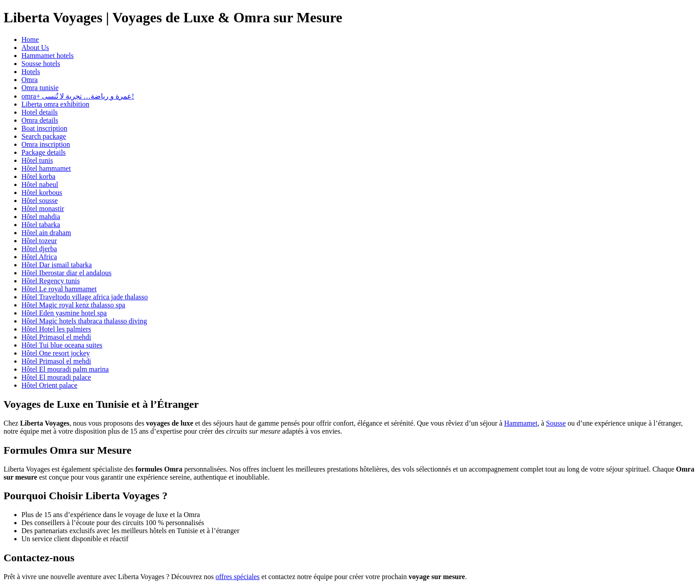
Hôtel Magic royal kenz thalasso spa (73, 305)
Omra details (40, 120)
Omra (29, 80)
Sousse (556, 423)
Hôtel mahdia (41, 217)
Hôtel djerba (39, 249)
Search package (44, 136)
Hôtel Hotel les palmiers (56, 329)
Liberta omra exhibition (55, 104)
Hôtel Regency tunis (51, 281)
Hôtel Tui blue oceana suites (62, 345)
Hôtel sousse (40, 201)
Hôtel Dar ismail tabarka (57, 265)
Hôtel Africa (39, 257)
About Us (35, 48)
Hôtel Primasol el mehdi (56, 337)
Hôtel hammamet (46, 168)
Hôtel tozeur (39, 241)
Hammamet (521, 423)
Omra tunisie (40, 88)
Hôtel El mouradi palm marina (65, 369)
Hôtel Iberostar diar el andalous (67, 273)
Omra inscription (46, 144)
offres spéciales (238, 577)
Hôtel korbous (42, 193)
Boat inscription (44, 128)
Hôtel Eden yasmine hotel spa (64, 313)
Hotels (31, 72)
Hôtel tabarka (41, 225)
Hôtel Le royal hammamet (59, 289)
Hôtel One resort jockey (56, 353)
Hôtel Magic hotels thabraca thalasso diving (84, 321)
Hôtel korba (38, 176)
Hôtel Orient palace (49, 385)
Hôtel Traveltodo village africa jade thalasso (85, 297)
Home (30, 39)
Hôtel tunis (37, 160)
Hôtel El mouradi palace (56, 377)
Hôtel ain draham (46, 233)
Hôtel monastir (43, 209)
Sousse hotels (41, 64)
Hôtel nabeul (40, 184)
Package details (44, 152)
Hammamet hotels (48, 56)
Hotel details (40, 112)
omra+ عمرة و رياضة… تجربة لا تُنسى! (78, 96)
